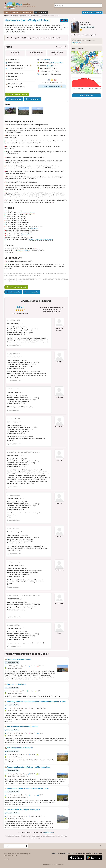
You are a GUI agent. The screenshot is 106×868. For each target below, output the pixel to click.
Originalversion (76, 42)
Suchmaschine (48, 833)
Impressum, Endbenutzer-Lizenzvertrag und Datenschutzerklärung (17, 855)
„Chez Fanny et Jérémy (24, 250)
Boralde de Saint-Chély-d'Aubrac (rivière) (41, 240)
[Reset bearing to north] (100, 60)
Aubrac (60, 63)
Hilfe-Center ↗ (28, 12)
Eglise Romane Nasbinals (27, 213)
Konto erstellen (88, 12)
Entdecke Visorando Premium (52, 86)
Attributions (74, 73)
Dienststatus (47, 864)
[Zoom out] (100, 57)
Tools (7, 12)
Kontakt (6, 859)
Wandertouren (16, 12)
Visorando (6, 16)
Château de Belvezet (27, 234)
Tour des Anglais (33, 228)
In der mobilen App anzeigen (17, 94)
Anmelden (98, 12)
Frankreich (47, 60)
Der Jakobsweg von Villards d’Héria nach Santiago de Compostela (41, 38)
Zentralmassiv (54, 63)
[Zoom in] (100, 54)
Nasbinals (50, 65)
